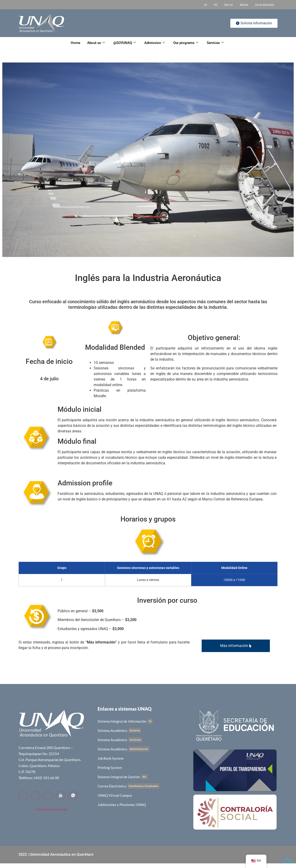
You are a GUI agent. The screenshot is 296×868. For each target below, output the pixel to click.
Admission (155, 43)
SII (206, 5)
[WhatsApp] (73, 796)
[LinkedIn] (48, 796)
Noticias (244, 5)
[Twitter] (36, 796)
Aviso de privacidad (52, 809)
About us (96, 43)
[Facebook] (23, 796)
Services (215, 43)
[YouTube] (61, 796)
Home (76, 43)
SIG (216, 5)
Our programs (186, 43)
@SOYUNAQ (125, 43)
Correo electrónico (265, 5)
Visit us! (229, 5)
